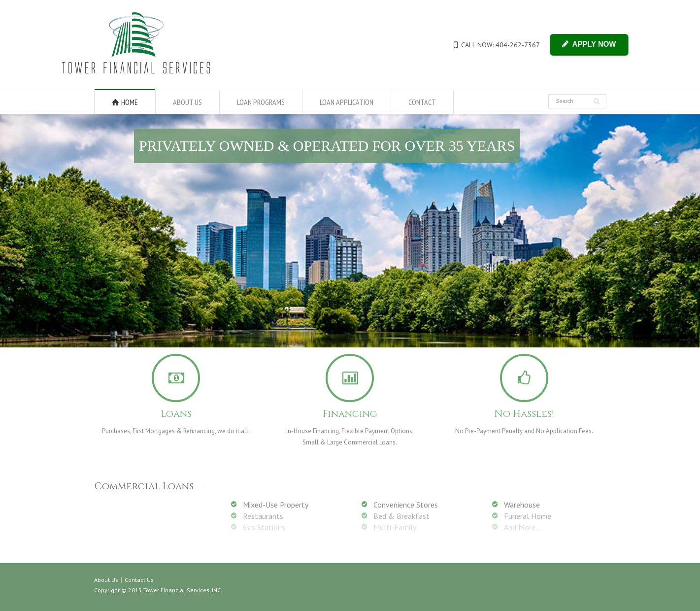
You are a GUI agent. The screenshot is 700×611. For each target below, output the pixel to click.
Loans (176, 411)
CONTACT (422, 102)
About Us (106, 580)
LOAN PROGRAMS (261, 102)
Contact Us (139, 580)
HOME (130, 102)
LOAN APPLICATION (347, 102)
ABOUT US (187, 102)
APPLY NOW (593, 44)
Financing (350, 411)
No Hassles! (524, 411)
